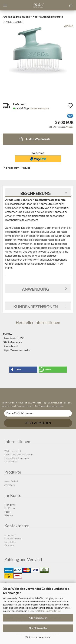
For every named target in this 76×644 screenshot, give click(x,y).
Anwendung (36, 289)
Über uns (9, 545)
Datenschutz (11, 461)
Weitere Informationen (38, 637)
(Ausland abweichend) (39, 108)
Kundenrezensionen (36, 307)
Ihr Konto (10, 508)
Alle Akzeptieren (38, 618)
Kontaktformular (13, 538)
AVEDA (69, 26)
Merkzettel (10, 505)
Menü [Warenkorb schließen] (5, 5)
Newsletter (10, 542)
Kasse (7, 512)
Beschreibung (36, 193)
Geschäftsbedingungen (17, 458)
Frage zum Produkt (18, 168)
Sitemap (9, 515)
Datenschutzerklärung (49, 611)
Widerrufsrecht (13, 451)
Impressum (10, 535)
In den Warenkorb (34, 139)
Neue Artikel (11, 481)
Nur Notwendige (38, 628)
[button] (23, 370)
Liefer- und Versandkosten (19, 454)
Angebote (10, 485)
